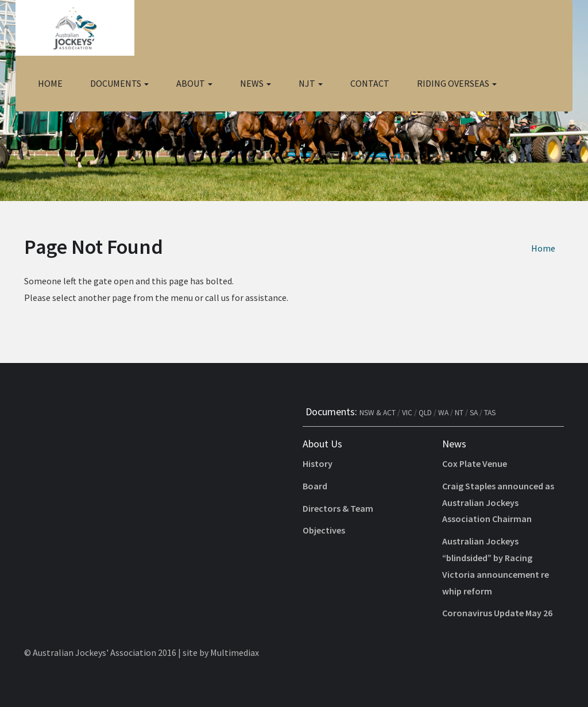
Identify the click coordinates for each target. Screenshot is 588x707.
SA (474, 413)
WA (443, 413)
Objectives (324, 530)
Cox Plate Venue (475, 463)
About (194, 83)
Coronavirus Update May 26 (497, 613)
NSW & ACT (378, 413)
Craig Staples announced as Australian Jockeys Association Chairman (498, 503)
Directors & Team (338, 508)
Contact (370, 83)
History (318, 463)
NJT (311, 83)
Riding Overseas (457, 83)
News (256, 83)
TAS (490, 413)
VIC (407, 413)
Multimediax (235, 652)
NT (459, 413)
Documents (119, 83)
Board (315, 486)
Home (50, 83)
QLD (425, 413)
